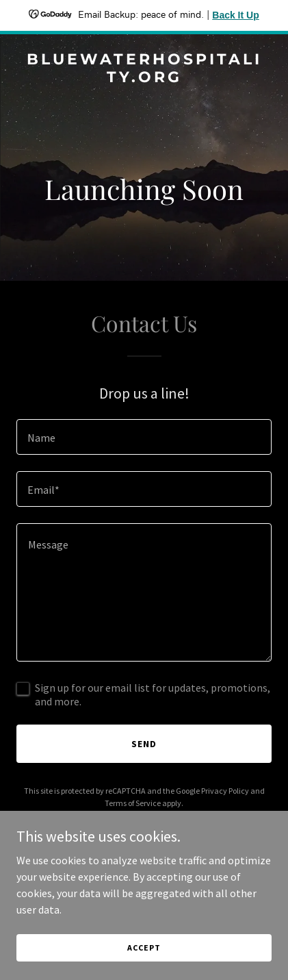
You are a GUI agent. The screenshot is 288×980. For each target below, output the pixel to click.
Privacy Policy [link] (225, 791)
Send (144, 744)
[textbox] (144, 437)
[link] (144, 78)
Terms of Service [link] (133, 803)
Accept (144, 947)
